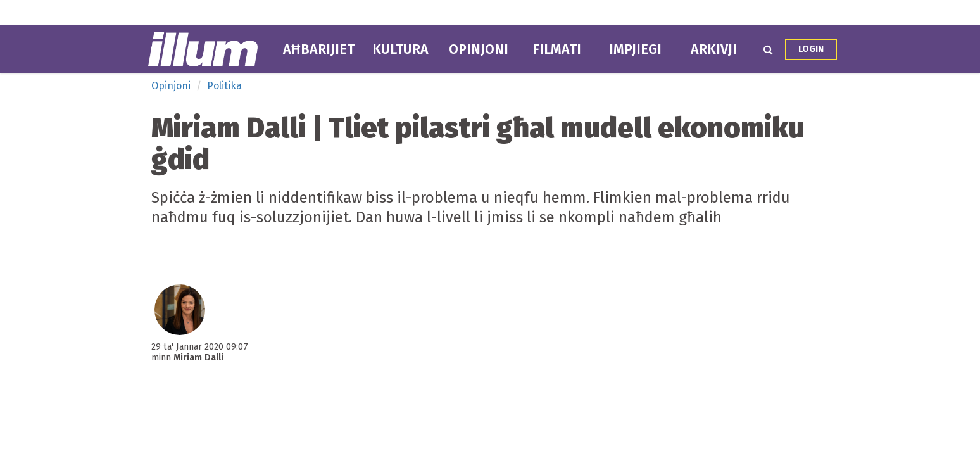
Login (811, 49)
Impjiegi (635, 49)
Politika (224, 86)
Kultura (400, 49)
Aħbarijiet (319, 49)
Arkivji (714, 49)
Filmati (557, 49)
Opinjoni (479, 49)
